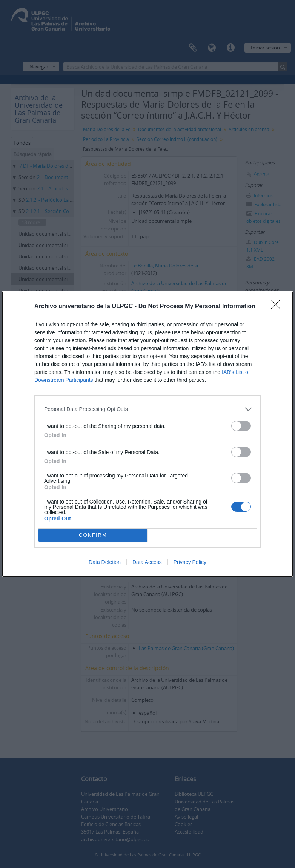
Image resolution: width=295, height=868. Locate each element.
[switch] (241, 426)
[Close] (278, 307)
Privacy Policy (190, 562)
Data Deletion (105, 562)
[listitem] (147, 409)
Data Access (147, 562)
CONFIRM (93, 535)
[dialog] (147, 434)
